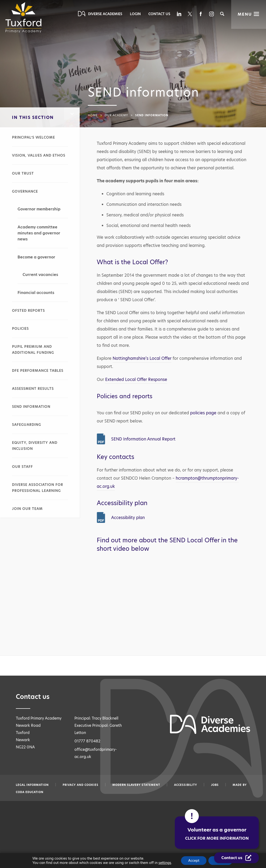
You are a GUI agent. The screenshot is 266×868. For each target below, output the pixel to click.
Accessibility (186, 785)
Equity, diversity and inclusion (35, 446)
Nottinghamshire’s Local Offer (142, 358)
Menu (245, 14)
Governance (25, 191)
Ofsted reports (28, 311)
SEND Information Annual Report (143, 439)
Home (93, 115)
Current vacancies (40, 275)
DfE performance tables (38, 371)
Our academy (116, 115)
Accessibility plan (128, 518)
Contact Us (159, 14)
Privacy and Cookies (81, 785)
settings (165, 863)
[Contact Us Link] (237, 858)
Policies (20, 329)
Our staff (22, 467)
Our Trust (23, 173)
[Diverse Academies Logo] (25, 18)
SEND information (31, 407)
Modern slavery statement (136, 785)
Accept (194, 861)
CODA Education (30, 792)
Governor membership (39, 209)
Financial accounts (36, 293)
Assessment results (33, 389)
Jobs (215, 785)
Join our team (27, 509)
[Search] (222, 14)
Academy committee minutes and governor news (39, 233)
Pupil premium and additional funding (33, 350)
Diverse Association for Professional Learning (38, 488)
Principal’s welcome (33, 137)
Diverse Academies (105, 14)
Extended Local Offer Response (136, 379)
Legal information (32, 785)
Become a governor (36, 257)
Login (135, 14)
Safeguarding (27, 425)
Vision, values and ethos (39, 155)
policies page (203, 413)
